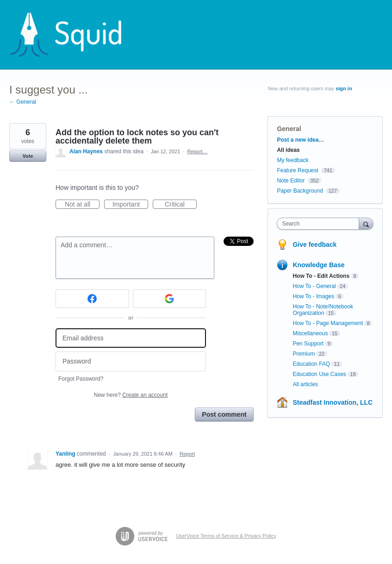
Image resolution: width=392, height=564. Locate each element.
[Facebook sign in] (92, 299)
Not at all (82, 205)
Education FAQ (311, 364)
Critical (181, 205)
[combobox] (320, 224)
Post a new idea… (300, 140)
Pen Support (308, 344)
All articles (305, 384)
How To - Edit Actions (321, 276)
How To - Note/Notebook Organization (323, 310)
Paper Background (300, 191)
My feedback (292, 160)
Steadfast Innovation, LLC (333, 402)
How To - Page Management (328, 323)
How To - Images (313, 296)
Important (130, 205)
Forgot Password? (81, 379)
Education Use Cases (319, 374)
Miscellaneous (310, 333)
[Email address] (131, 338)
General (289, 129)
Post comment (224, 414)
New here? (131, 395)
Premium (304, 354)
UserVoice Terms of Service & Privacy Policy (226, 536)
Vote (28, 156)
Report (187, 454)
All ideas (288, 150)
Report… (198, 151)
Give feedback (314, 244)
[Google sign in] (170, 299)
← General (23, 102)
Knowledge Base (318, 265)
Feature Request (297, 170)
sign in (344, 88)
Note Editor (291, 181)
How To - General (314, 286)
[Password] (131, 361)
